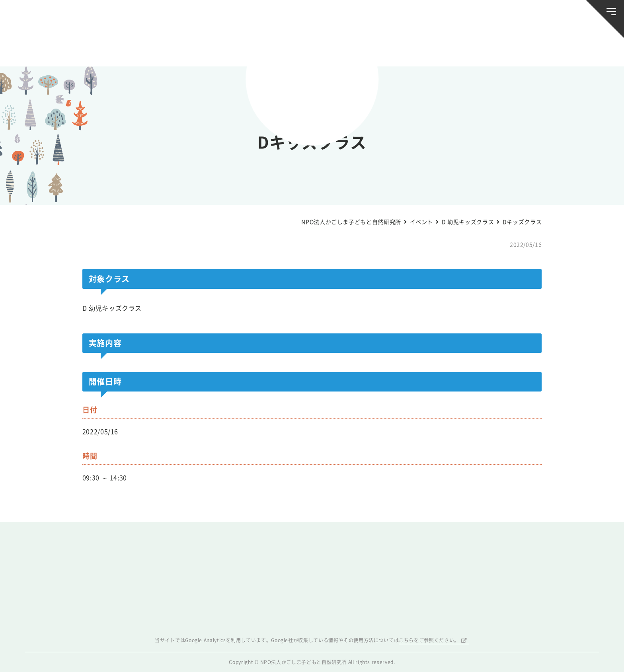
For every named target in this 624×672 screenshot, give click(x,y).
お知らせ (64, 47)
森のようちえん (415, 47)
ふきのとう (487, 47)
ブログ (136, 47)
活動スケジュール (209, 47)
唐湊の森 (560, 47)
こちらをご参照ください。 (429, 640)
